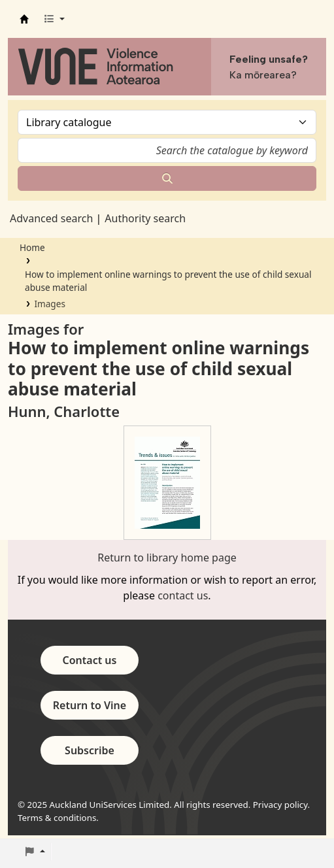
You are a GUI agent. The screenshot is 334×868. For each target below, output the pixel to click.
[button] (54, 19)
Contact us (90, 660)
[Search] (167, 178)
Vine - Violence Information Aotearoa (24, 19)
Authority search (145, 218)
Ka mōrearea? (263, 75)
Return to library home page (167, 558)
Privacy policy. (281, 805)
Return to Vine (90, 705)
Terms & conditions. (58, 818)
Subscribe (90, 750)
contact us (183, 595)
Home (32, 247)
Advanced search (51, 218)
